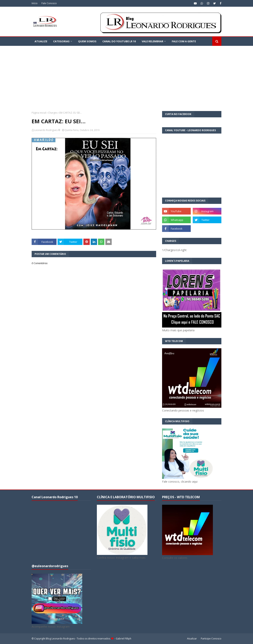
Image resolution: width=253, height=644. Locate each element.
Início (35, 3)
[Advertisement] (126, 75)
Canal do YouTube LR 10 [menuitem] (119, 41)
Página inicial (39, 113)
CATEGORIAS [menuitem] (61, 41)
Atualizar (192, 639)
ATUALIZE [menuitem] (41, 41)
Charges (53, 113)
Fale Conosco (49, 3)
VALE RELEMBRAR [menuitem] (152, 41)
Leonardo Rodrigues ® (47, 130)
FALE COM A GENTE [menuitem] (184, 41)
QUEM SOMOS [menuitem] (87, 41)
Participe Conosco (211, 639)
